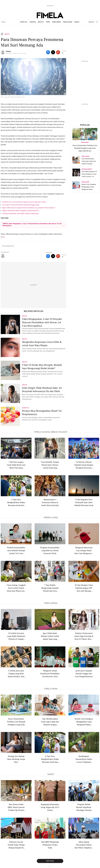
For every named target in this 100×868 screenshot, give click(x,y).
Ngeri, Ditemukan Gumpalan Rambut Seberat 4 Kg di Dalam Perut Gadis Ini (29, 208)
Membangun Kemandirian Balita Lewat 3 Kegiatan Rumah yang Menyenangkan (84, 759)
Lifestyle (25, 408)
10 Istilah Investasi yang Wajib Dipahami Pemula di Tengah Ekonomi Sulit (16, 636)
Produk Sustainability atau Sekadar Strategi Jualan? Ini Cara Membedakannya (16, 550)
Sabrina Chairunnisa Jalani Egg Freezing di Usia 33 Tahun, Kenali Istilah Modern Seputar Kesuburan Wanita (84, 636)
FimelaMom (85, 142)
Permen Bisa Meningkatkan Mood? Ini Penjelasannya (42, 413)
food (48, 22)
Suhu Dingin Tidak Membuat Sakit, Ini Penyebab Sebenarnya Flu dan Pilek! (42, 390)
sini (4, 237)
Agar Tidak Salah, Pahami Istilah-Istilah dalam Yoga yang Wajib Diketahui (50, 636)
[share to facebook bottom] (48, 256)
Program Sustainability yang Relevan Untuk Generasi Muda (50, 550)
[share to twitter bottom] (53, 256)
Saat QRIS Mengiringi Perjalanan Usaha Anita (50, 845)
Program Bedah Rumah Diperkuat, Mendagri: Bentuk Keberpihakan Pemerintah (84, 807)
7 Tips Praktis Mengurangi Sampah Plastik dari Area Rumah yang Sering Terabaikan (50, 588)
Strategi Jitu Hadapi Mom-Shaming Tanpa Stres (16, 759)
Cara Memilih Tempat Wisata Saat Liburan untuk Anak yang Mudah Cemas (50, 465)
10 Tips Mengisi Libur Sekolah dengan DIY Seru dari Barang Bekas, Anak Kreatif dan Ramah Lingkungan (84, 588)
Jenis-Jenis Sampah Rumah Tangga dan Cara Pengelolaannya (84, 673)
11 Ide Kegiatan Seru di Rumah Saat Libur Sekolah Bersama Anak (84, 502)
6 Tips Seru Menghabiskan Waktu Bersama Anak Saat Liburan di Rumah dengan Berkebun (16, 502)
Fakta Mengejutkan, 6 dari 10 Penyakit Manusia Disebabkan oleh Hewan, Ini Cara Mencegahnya (42, 322)
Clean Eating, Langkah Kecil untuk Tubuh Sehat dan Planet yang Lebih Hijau (16, 588)
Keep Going (50, 861)
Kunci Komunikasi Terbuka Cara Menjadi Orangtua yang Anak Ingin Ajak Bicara (16, 722)
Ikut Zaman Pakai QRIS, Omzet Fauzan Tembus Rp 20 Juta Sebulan (16, 807)
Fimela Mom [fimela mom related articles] (51, 689)
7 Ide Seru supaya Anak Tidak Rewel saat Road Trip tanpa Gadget (16, 465)
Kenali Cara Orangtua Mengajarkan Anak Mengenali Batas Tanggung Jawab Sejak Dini (84, 722)
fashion (33, 22)
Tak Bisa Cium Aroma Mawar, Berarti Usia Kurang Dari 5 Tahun (24, 202)
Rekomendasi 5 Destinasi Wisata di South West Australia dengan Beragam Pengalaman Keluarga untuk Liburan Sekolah (50, 502)
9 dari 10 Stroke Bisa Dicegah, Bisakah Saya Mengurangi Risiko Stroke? (42, 367)
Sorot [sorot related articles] (51, 774)
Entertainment (87, 169)
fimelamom (56, 22)
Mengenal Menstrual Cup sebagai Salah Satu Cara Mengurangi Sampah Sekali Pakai (84, 550)
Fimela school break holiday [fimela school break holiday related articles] (51, 432)
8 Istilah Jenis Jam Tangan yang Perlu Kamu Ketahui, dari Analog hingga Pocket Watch (16, 673)
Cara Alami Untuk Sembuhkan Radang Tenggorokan (21, 205)
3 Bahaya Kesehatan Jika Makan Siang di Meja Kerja (20, 214)
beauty (41, 22)
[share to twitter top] (53, 52)
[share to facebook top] (48, 52)
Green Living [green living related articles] (51, 518)
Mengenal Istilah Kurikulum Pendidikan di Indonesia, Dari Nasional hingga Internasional (50, 673)
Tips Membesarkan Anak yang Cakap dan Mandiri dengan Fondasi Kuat (50, 722)
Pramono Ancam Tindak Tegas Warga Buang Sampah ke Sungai (16, 845)
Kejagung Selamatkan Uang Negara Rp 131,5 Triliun (50, 807)
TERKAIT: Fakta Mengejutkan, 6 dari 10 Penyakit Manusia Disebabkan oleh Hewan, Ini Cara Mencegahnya (32, 225)
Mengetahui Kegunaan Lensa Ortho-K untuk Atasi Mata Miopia (42, 344)
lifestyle (24, 22)
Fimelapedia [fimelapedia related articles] (51, 603)
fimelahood (68, 22)
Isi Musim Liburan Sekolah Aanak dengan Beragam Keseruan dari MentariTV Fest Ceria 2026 (84, 465)
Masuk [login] (91, 22)
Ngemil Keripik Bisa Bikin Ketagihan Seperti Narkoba (20, 211)
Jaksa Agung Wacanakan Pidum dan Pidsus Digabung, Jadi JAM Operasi (84, 845)
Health (25, 316)
